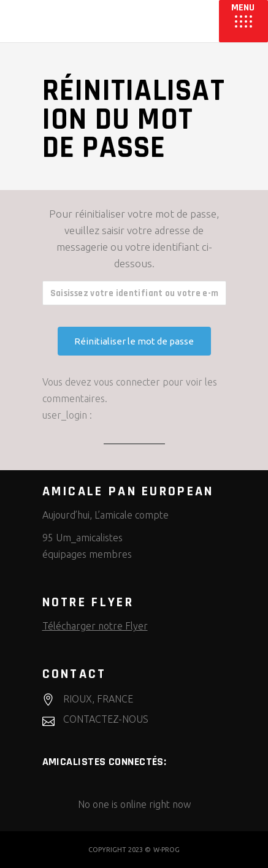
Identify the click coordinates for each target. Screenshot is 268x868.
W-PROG (167, 850)
